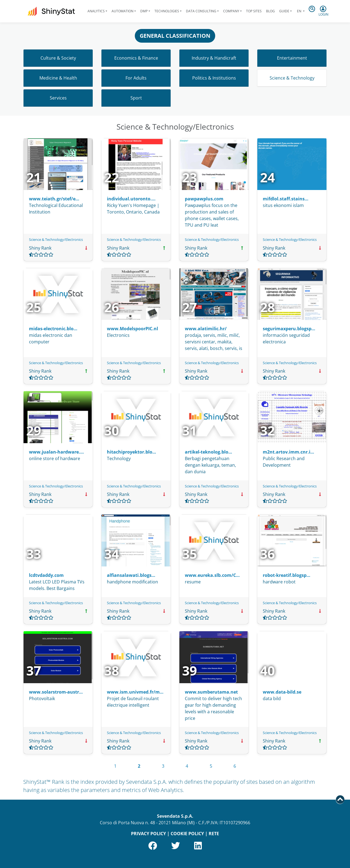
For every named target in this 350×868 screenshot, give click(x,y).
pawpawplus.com (204, 199)
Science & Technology (292, 78)
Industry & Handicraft (214, 58)
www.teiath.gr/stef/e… (54, 199)
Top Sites (254, 11)
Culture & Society (58, 58)
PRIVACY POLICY (148, 834)
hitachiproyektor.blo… (132, 452)
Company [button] (231, 11)
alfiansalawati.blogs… (131, 575)
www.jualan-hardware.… (56, 452)
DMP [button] (144, 11)
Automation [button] (122, 11)
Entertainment (292, 58)
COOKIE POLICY (187, 834)
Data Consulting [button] (201, 11)
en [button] (299, 11)
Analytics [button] (96, 11)
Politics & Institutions (214, 78)
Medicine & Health (58, 78)
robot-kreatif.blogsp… (287, 575)
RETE (214, 834)
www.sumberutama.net (211, 692)
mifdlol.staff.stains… (286, 199)
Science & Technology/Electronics (56, 239)
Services (58, 98)
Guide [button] (284, 11)
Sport (136, 98)
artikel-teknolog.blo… (208, 452)
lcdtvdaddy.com (46, 575)
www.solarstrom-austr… (56, 692)
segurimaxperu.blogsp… (289, 329)
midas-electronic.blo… (53, 329)
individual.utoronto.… (131, 199)
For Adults (136, 78)
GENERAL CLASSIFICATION (175, 36)
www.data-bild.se (282, 692)
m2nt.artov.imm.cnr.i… (288, 452)
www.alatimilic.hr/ (206, 329)
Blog (270, 11)
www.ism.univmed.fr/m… (135, 692)
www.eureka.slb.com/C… (212, 575)
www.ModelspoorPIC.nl (132, 329)
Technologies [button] (167, 11)
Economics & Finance (136, 58)
